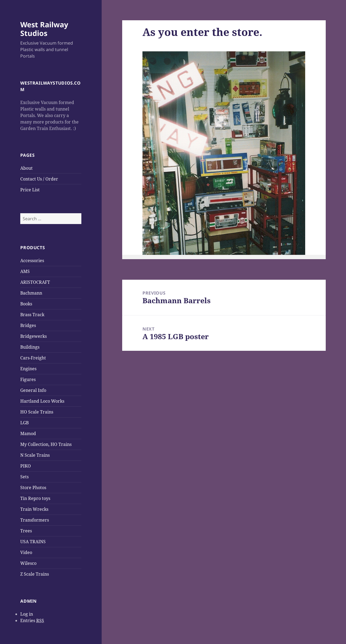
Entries (32, 621)
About (26, 168)
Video (26, 552)
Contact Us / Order (39, 179)
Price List (30, 190)
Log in (27, 614)
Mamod (28, 433)
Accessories (32, 261)
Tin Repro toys (35, 498)
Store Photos (33, 488)
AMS (25, 271)
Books (26, 304)
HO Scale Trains (37, 412)
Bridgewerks (34, 336)
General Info (33, 390)
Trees (26, 531)
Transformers (35, 520)
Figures (28, 379)
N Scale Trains (35, 455)
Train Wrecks (34, 509)
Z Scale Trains (35, 574)
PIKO (26, 466)
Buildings (30, 347)
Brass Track (32, 315)
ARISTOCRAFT (35, 282)
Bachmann (31, 293)
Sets (24, 477)
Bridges (28, 325)
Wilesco (28, 563)
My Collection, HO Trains (46, 444)
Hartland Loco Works (42, 401)
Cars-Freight (33, 358)
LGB (24, 423)
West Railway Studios (44, 29)
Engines (28, 369)
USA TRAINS (33, 542)
